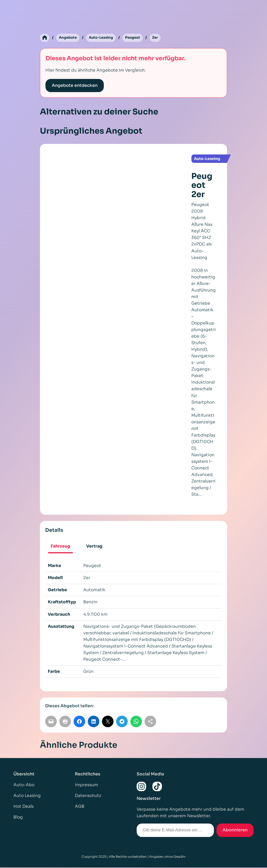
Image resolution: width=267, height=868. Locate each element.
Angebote (69, 38)
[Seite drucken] (65, 722)
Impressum (86, 785)
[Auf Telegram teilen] (122, 722)
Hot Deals (24, 807)
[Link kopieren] (150, 722)
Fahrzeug (60, 546)
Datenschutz (88, 796)
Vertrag (94, 546)
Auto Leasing (27, 796)
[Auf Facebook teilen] (79, 722)
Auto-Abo (24, 785)
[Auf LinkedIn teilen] (94, 722)
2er (160, 38)
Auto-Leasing (104, 38)
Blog (18, 818)
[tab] (60, 547)
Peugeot (137, 38)
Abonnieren (235, 831)
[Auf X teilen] (108, 722)
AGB (80, 807)
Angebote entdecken (75, 86)
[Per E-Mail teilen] (51, 722)
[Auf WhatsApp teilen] (136, 722)
